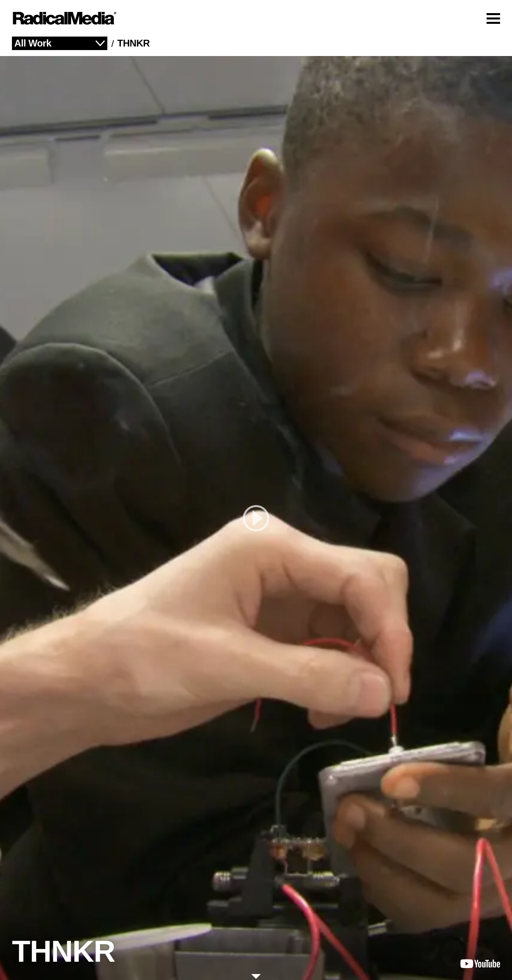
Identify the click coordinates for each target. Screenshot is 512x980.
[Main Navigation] (256, 18)
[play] (256, 518)
